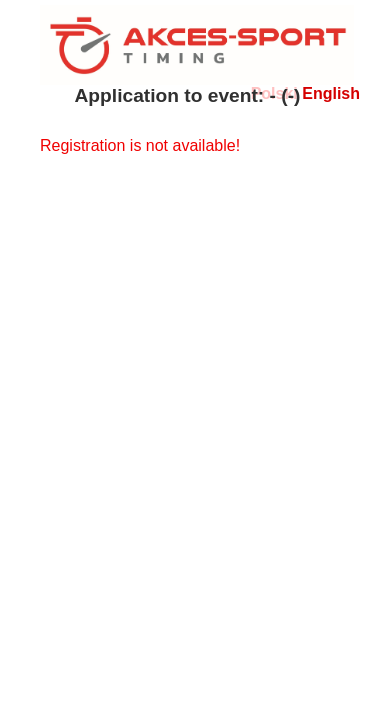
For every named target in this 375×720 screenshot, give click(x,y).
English (331, 93)
